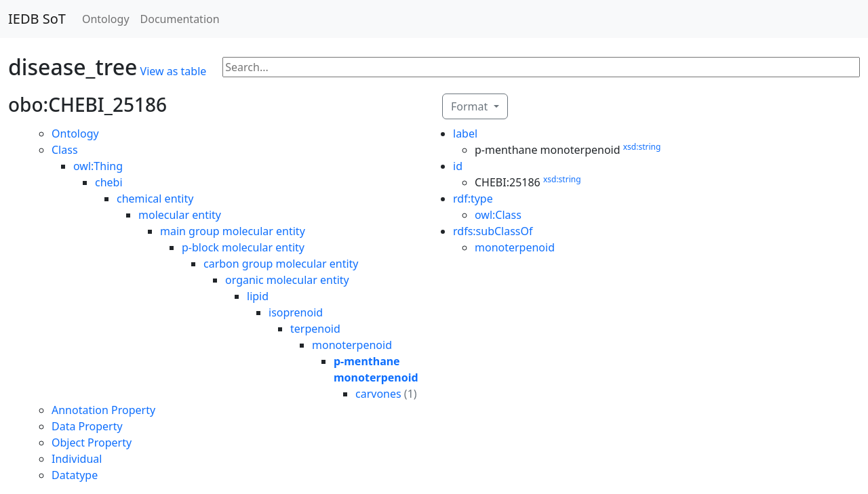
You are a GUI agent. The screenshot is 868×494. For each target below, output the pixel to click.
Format (471, 106)
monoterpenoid (352, 345)
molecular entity (180, 215)
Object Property (92, 442)
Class (65, 150)
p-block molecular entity (243, 247)
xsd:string (642, 147)
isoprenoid (296, 312)
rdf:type (473, 199)
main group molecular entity (233, 231)
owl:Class (498, 215)
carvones (378, 394)
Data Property (87, 426)
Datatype (75, 475)
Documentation (180, 19)
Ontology (106, 19)
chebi (109, 182)
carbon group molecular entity (281, 264)
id (458, 166)
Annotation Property (103, 410)
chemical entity (155, 199)
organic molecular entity (287, 280)
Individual (77, 459)
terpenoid (315, 329)
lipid (258, 296)
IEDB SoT (37, 19)
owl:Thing (98, 166)
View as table (174, 71)
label (465, 133)
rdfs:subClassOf (493, 231)
